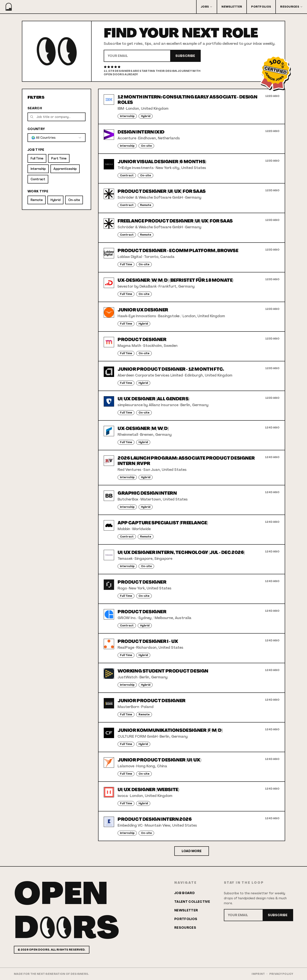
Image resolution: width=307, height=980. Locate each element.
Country (36, 129)
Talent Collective (192, 902)
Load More (192, 851)
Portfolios (261, 7)
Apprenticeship (65, 169)
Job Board (184, 893)
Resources (291, 7)
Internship (38, 169)
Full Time (37, 158)
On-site (74, 200)
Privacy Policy (281, 974)
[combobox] (57, 138)
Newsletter (232, 7)
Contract (38, 179)
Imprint (258, 974)
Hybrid (55, 200)
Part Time (59, 158)
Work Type (38, 191)
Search (35, 108)
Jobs (207, 7)
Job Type (36, 150)
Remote (37, 200)
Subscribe (185, 56)
